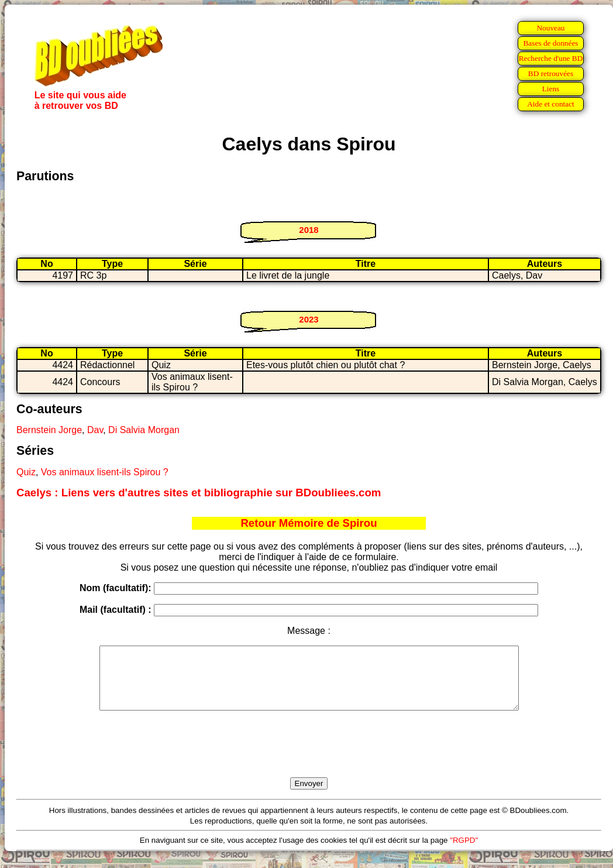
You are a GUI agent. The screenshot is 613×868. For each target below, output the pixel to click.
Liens (551, 89)
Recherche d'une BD (551, 58)
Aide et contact (551, 104)
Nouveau (550, 28)
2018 (309, 230)
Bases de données (550, 43)
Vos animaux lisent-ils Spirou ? (105, 472)
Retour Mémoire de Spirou (309, 523)
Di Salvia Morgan (144, 430)
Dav (95, 430)
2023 (309, 319)
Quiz (26, 472)
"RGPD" (464, 852)
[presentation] (309, 757)
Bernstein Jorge (49, 430)
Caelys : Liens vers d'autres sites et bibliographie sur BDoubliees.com (199, 493)
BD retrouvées (551, 73)
